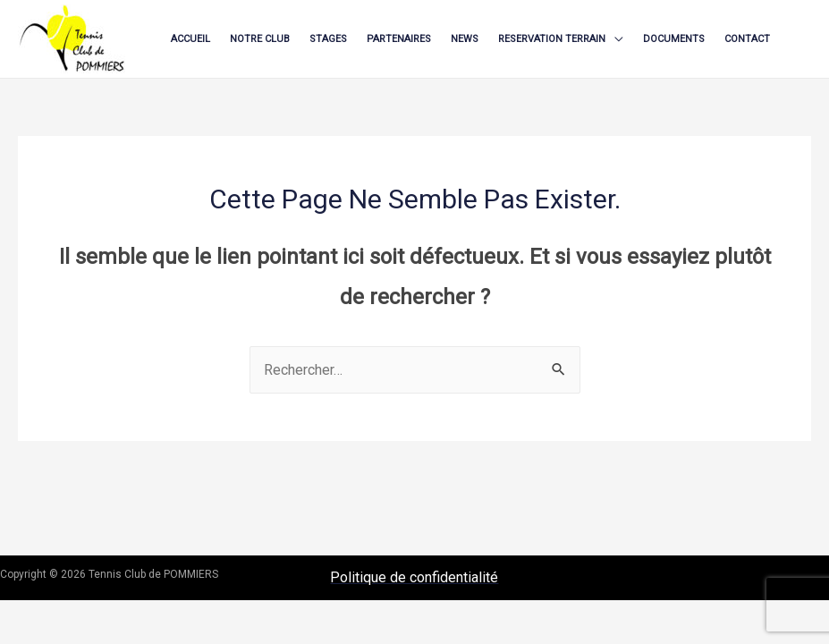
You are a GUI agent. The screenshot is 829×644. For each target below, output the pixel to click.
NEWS (465, 39)
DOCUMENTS (674, 39)
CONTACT (747, 39)
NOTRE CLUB (260, 39)
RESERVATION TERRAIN (552, 39)
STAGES (328, 39)
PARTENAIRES (399, 39)
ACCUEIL (190, 39)
